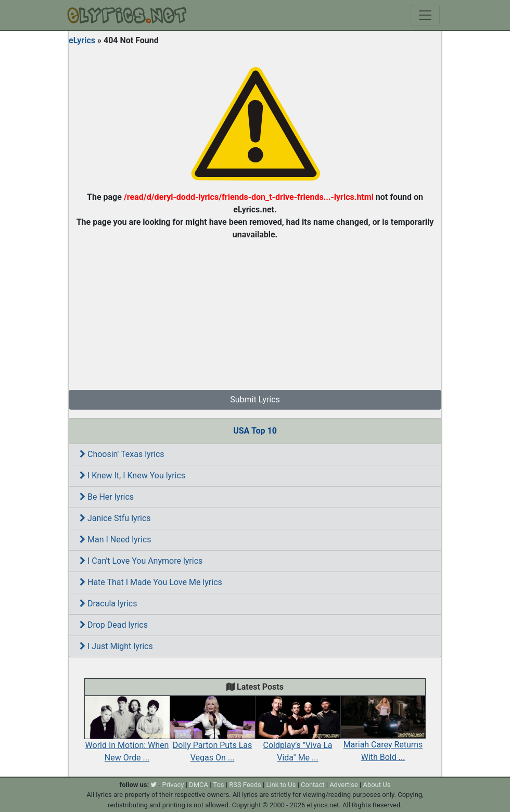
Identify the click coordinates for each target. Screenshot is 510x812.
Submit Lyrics (255, 399)
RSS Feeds (245, 785)
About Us (377, 785)
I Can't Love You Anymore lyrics (141, 561)
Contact (313, 785)
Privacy (173, 785)
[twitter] (154, 785)
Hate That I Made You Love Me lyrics (151, 582)
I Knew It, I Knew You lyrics (132, 475)
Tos (218, 785)
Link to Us (281, 785)
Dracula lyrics (108, 604)
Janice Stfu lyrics (115, 518)
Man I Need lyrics (116, 540)
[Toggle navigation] (425, 15)
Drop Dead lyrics (114, 625)
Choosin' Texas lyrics (122, 454)
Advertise (344, 785)
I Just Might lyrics (116, 646)
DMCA (199, 785)
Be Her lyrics (107, 497)
